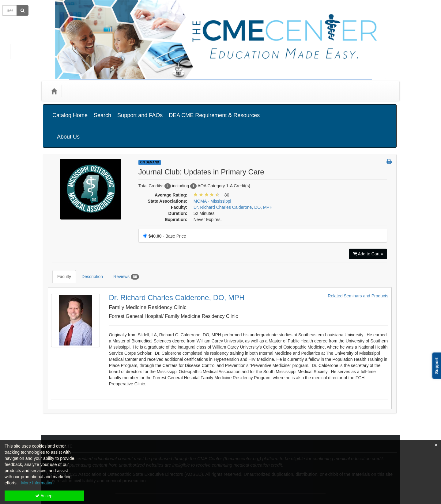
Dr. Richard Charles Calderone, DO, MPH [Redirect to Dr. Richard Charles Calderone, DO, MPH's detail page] (177, 258)
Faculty (60, 241)
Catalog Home (70, 111)
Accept (44, 496)
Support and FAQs (140, 111)
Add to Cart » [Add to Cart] (368, 223)
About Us (379, 111)
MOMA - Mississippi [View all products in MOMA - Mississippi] (212, 170)
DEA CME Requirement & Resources (214, 111)
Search (102, 111)
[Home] (54, 91)
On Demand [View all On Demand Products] (150, 132)
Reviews (122, 242)
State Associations (154, 91)
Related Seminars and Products (358, 256)
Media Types (113, 91)
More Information (37, 483)
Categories (80, 91)
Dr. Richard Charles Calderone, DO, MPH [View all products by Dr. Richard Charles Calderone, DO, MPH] (233, 177)
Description (88, 241)
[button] (389, 131)
